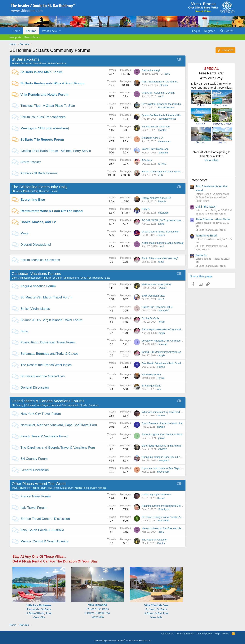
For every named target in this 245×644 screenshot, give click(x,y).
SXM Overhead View (153, 296)
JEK (161, 175)
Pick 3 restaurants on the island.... (161, 82)
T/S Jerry (147, 160)
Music (25, 233)
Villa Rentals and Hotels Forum (44, 95)
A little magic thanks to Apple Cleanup (163, 243)
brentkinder (163, 520)
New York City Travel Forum (41, 414)
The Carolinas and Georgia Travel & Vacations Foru (58, 448)
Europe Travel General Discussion (45, 519)
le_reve (162, 164)
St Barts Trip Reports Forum (42, 140)
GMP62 (163, 449)
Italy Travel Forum (33, 508)
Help (217, 634)
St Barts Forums (25, 59)
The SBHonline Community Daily (40, 187)
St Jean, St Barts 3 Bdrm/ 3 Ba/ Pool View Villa (156, 609)
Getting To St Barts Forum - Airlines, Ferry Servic (56, 151)
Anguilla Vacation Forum (38, 286)
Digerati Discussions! (36, 245)
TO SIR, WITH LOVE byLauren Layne (163, 220)
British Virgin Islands (35, 309)
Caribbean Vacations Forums (36, 274)
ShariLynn (164, 509)
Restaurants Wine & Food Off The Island (52, 211)
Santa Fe (201, 255)
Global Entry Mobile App (155, 149)
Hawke (161, 367)
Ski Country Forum (34, 459)
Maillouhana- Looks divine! (157, 284)
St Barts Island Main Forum (42, 72)
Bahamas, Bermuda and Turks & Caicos (49, 354)
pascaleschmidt (167, 119)
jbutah (162, 438)
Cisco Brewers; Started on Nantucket (162, 423)
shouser (163, 344)
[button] (60, 31)
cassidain (163, 213)
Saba (24, 331)
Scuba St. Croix (150, 318)
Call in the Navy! (151, 70)
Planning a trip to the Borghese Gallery (163, 506)
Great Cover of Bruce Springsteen (161, 232)
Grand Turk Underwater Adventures (161, 352)
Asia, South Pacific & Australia (42, 530)
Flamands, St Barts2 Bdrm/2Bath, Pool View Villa (39, 609)
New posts (15, 37)
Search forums (32, 37)
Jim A (161, 299)
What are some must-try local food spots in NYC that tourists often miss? (182, 412)
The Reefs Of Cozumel (154, 540)
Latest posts (198, 180)
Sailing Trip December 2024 (157, 307)
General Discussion (35, 388)
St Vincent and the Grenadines (43, 376)
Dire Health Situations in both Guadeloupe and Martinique (174, 363)
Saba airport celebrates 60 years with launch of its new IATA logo (178, 329)
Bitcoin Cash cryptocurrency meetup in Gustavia (168, 172)
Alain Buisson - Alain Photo (213, 219)
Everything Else (33, 200)
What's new (49, 31)
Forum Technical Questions (40, 260)
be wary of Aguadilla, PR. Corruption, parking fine (169, 341)
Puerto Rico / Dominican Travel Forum (48, 342)
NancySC (164, 310)
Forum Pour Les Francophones (43, 117)
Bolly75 (146, 209)
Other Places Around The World (39, 484)
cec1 (167, 74)
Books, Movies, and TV (38, 222)
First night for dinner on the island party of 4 (166, 104)
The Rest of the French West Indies (46, 365)
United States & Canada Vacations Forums (48, 401)
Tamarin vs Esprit (206, 235)
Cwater (162, 130)
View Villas (212, 160)
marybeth (164, 460)
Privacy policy (204, 634)
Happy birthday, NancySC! (156, 198)
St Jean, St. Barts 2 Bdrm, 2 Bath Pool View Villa (98, 609)
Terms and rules (185, 634)
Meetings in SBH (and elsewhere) (45, 128)
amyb (161, 224)
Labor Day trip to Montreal (156, 494)
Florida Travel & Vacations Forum (45, 436)
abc (159, 389)
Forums (31, 31)
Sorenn (162, 235)
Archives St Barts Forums (39, 173)
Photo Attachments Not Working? (160, 258)
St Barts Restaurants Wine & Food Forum (52, 83)
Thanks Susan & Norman (156, 127)
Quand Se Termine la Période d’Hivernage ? (166, 115)
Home (16, 31)
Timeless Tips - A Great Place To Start (48, 106)
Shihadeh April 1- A (152, 138)
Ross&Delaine (166, 107)
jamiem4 (163, 153)
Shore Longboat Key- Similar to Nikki (162, 434)
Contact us (167, 634)
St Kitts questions (151, 386)
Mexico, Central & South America (44, 541)
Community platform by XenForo (122, 641)
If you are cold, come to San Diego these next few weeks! (174, 468)
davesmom (164, 141)
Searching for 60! (151, 375)
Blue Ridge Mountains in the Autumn (162, 446)
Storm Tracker (31, 162)
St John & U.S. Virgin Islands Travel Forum (51, 320)
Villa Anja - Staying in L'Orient (158, 93)
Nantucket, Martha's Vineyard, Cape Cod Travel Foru (59, 425)
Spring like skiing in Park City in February (165, 457)
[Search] (227, 31)
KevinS (161, 415)
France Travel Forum (36, 496)
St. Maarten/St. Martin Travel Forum (46, 297)
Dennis (164, 85)
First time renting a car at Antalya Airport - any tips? (170, 517)
